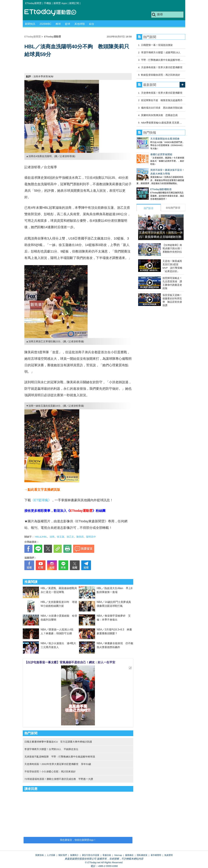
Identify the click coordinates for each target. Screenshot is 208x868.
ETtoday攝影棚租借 (147, 189)
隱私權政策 (142, 855)
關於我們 (63, 855)
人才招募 (51, 855)
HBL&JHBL (41, 537)
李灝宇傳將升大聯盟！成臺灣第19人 (161, 52)
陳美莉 (80, 537)
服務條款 (129, 855)
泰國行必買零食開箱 (161, 154)
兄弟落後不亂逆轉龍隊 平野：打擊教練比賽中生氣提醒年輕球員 (60, 757)
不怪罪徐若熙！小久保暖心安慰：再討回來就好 (50, 771)
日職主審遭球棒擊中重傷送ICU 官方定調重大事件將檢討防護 (58, 742)
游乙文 (70, 537)
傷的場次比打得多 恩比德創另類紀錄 (162, 108)
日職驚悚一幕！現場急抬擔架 (157, 45)
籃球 (68, 24)
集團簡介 (74, 855)
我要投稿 (39, 855)
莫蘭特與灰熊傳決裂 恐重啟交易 (159, 115)
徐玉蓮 (61, 537)
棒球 (58, 24)
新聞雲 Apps (60, 3)
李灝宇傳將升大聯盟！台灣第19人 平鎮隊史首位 (51, 749)
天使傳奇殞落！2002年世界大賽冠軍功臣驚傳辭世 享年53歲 (58, 764)
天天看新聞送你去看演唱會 (165, 139)
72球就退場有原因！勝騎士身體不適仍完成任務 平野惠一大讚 (59, 779)
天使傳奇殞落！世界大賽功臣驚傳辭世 (162, 67)
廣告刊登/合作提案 (91, 855)
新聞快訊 (30, 24)
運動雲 (53, 13)
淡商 (52, 537)
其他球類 (80, 24)
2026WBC (45, 24)
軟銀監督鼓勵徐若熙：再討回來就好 (161, 75)
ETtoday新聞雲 (33, 3)
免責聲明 (169, 855)
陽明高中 (91, 537)
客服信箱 (107, 855)
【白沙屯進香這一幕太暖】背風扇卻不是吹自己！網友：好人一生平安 (70, 662)
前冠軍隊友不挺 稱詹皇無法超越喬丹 (162, 100)
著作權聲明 (156, 855)
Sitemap (118, 855)
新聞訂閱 (74, 3)
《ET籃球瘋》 (41, 500)
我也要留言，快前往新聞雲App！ (78, 840)
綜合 (92, 24)
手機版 (48, 3)
